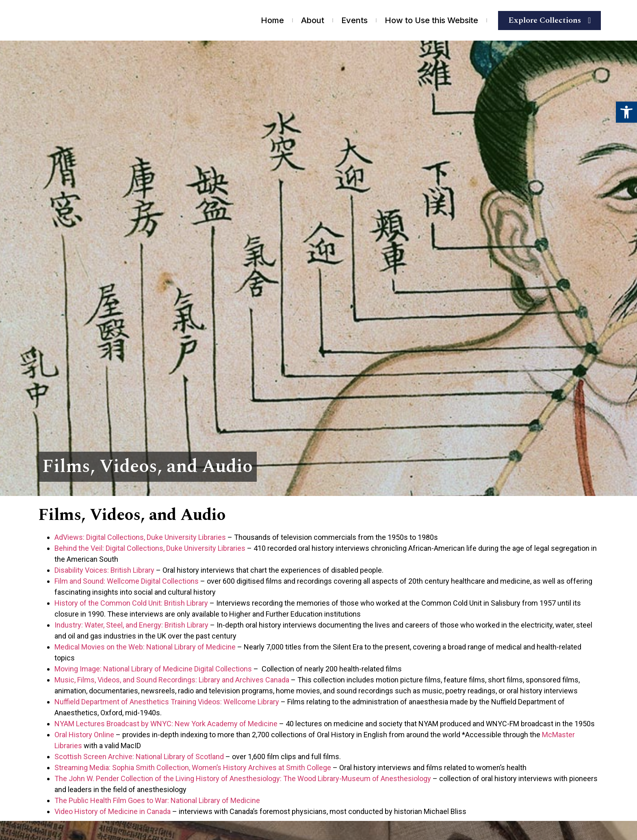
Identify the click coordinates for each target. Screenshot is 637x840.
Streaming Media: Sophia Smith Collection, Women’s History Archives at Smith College (193, 767)
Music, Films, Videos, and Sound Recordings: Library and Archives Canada (172, 680)
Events (354, 20)
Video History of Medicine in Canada (113, 811)
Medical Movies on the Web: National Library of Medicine (145, 647)
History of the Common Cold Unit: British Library (131, 603)
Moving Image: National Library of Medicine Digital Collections (153, 669)
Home (272, 20)
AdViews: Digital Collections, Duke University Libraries (140, 537)
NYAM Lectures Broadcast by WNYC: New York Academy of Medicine (166, 724)
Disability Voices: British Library (104, 570)
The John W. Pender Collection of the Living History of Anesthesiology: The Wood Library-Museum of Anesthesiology (243, 778)
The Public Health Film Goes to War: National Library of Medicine (157, 800)
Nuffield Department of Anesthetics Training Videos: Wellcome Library (167, 702)
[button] (626, 112)
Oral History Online (84, 735)
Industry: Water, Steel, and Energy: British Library (131, 625)
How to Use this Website (431, 20)
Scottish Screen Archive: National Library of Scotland (139, 757)
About (313, 20)
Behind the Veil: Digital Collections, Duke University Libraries (150, 548)
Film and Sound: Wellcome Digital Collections (127, 581)
